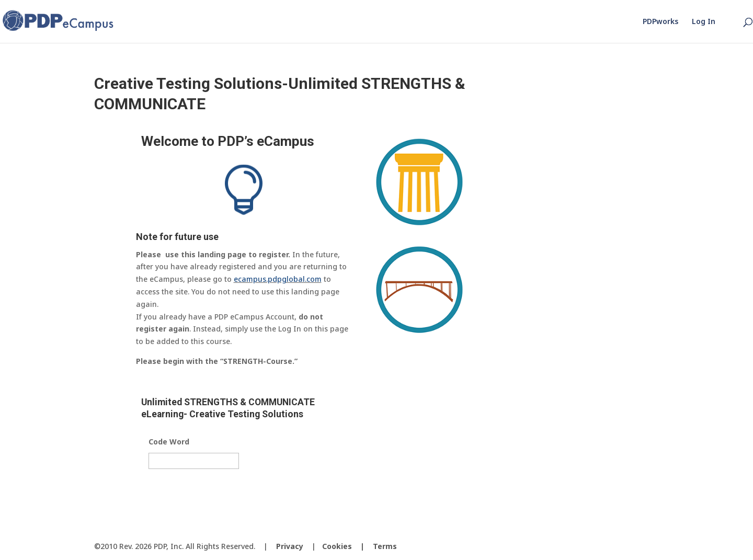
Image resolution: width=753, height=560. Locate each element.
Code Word (169, 442)
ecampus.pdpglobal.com (278, 279)
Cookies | (347, 546)
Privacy (290, 546)
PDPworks (660, 22)
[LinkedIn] (651, 547)
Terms (385, 546)
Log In (704, 22)
